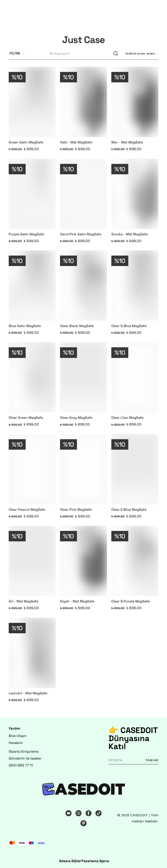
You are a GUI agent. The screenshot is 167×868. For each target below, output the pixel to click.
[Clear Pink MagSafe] (83, 469)
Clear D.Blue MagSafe (129, 326)
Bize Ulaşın (18, 736)
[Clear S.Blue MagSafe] (135, 469)
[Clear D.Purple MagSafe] (135, 561)
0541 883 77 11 (21, 765)
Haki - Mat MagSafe (76, 142)
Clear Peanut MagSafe (27, 510)
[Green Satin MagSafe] (32, 102)
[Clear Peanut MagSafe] (32, 469)
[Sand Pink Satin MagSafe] (83, 194)
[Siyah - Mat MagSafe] (83, 561)
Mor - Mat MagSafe (127, 142)
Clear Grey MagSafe (76, 418)
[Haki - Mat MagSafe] (83, 102)
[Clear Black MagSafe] (83, 286)
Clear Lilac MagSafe (127, 418)
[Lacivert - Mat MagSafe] (32, 653)
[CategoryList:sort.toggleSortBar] (142, 54)
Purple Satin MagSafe (26, 234)
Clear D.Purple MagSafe (131, 601)
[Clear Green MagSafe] (32, 377)
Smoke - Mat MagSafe (129, 234)
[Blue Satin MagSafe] (32, 286)
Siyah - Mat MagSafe (77, 601)
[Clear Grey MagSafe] (83, 377)
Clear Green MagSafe (26, 418)
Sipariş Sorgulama (24, 751)
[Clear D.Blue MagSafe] (135, 286)
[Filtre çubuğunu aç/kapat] (19, 54)
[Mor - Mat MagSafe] (135, 102)
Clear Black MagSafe (77, 326)
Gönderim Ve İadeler (25, 758)
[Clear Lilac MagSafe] (135, 377)
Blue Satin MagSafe (25, 326)
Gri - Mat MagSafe (23, 601)
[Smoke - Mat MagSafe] (135, 194)
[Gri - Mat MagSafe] (32, 561)
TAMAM (152, 760)
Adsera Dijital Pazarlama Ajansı (84, 861)
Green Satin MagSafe (26, 142)
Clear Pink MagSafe (76, 510)
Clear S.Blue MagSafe (129, 510)
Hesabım (16, 743)
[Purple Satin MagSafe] (32, 194)
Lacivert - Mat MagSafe (28, 693)
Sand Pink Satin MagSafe (81, 234)
